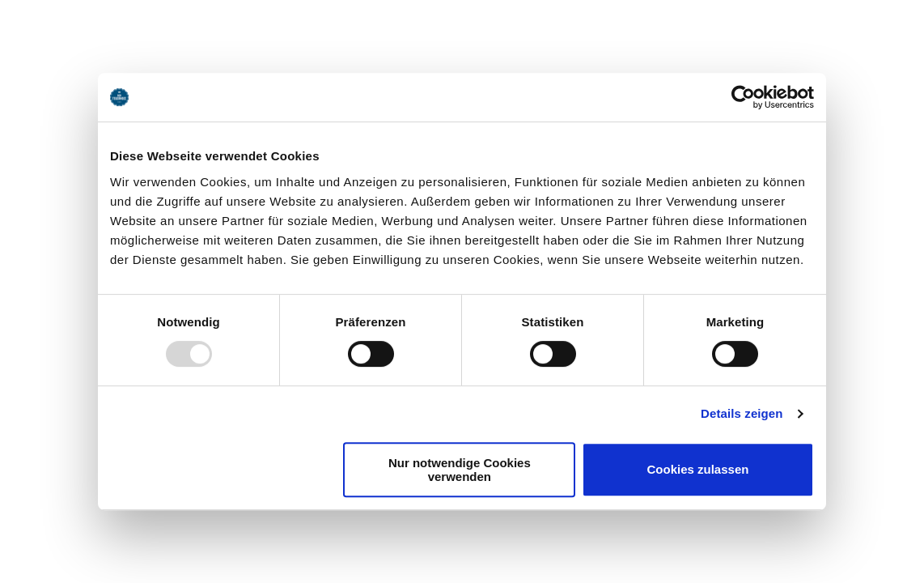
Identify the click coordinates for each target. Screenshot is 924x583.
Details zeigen (742, 413)
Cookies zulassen (698, 469)
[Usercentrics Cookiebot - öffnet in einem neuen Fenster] (743, 97)
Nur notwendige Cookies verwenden (460, 470)
